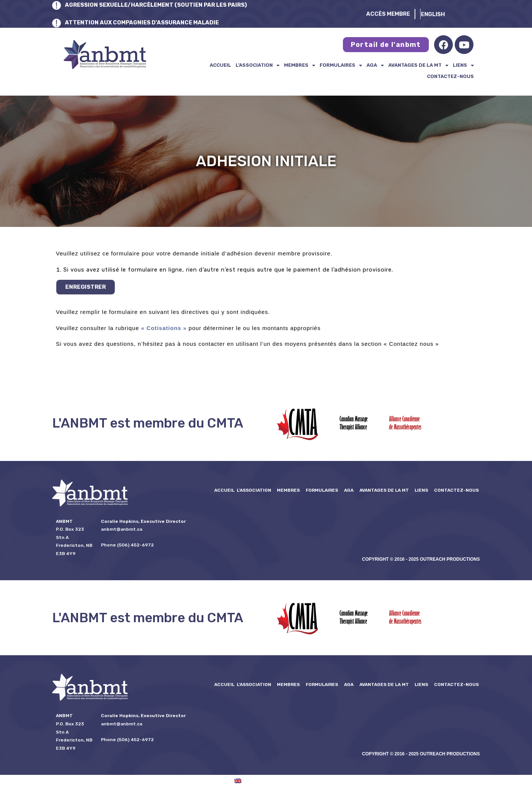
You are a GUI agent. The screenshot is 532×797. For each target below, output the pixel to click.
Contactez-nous (450, 76)
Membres (300, 65)
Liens (463, 65)
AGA (375, 65)
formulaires (341, 65)
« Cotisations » (164, 328)
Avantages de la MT (418, 65)
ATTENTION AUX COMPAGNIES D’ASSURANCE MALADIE (143, 23)
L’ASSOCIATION (258, 65)
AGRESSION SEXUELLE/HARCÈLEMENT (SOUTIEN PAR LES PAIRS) (158, 5)
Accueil (220, 65)
